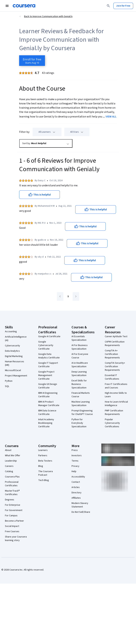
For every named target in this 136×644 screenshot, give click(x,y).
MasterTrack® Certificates (12, 493)
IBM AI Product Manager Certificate (49, 404)
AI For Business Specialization (80, 347)
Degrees (10, 500)
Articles (76, 487)
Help (74, 471)
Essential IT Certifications (112, 377)
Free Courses (12, 531)
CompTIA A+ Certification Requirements (112, 354)
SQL (7, 386)
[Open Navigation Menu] (7, 6)
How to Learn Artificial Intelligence (116, 404)
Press (75, 450)
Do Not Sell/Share (81, 512)
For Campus (11, 516)
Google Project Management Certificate (46, 375)
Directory (76, 493)
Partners (43, 456)
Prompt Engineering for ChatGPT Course (82, 412)
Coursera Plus (12, 477)
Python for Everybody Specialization (79, 423)
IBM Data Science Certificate (47, 412)
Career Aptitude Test (116, 336)
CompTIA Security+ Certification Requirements (115, 367)
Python (9, 381)
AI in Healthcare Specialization (80, 365)
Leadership (11, 461)
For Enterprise (13, 505)
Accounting (11, 332)
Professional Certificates (12, 484)
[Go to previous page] (60, 296)
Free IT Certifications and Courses (116, 386)
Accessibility (78, 477)
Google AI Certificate (49, 336)
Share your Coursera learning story (16, 539)
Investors (77, 456)
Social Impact (12, 526)
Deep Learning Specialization (79, 374)
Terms (75, 461)
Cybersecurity (12, 346)
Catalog (9, 471)
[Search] (108, 6)
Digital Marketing (14, 356)
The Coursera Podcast (46, 473)
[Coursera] (24, 6)
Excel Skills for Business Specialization (79, 384)
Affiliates (76, 498)
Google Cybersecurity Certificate (46, 345)
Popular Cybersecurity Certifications (112, 423)
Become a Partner (14, 521)
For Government (14, 510)
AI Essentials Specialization (79, 338)
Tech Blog (44, 480)
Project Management (16, 376)
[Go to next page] (76, 296)
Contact (76, 482)
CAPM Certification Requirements (115, 344)
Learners (43, 450)
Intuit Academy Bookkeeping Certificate (46, 423)
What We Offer (13, 456)
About (8, 450)
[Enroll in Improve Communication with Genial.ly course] (32, 61)
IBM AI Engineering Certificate (48, 395)
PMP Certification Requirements (114, 412)
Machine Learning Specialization (81, 404)
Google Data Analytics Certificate (49, 356)
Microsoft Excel (13, 370)
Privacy (75, 466)
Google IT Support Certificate (48, 365)
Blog (41, 466)
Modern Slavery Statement (80, 505)
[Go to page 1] (68, 297)
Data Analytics (12, 351)
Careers (9, 466)
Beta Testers (45, 461)
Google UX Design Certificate (48, 386)
